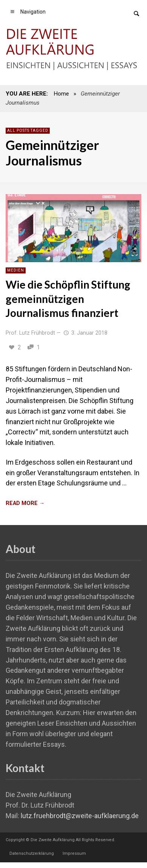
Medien (16, 270)
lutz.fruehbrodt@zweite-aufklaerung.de (80, 816)
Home (61, 94)
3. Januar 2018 (85, 333)
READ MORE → (25, 503)
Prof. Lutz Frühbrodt (30, 333)
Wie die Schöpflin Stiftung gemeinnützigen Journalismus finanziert (68, 299)
